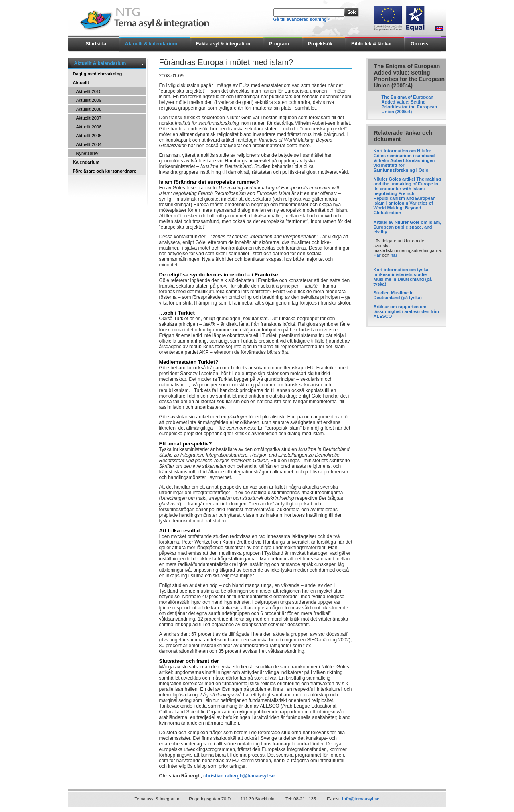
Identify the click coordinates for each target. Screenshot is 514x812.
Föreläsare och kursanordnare (105, 171)
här (394, 255)
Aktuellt (81, 83)
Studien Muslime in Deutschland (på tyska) (398, 295)
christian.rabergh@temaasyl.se (239, 776)
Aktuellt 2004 (89, 144)
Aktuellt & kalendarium (151, 44)
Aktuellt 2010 (89, 91)
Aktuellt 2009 (89, 100)
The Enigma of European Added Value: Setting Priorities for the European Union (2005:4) (410, 104)
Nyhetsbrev (87, 153)
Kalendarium (86, 162)
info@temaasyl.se (361, 799)
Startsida (96, 44)
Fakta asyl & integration (223, 44)
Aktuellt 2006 (89, 127)
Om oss (419, 44)
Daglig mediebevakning (98, 74)
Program (279, 44)
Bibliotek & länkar (371, 44)
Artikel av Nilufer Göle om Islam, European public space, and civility (408, 227)
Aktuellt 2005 (89, 136)
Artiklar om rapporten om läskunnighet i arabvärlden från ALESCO (406, 311)
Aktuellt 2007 (89, 118)
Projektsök (320, 44)
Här (377, 255)
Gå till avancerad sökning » (302, 19)
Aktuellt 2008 (89, 109)
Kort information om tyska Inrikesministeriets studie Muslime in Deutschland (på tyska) (403, 277)
